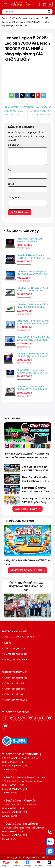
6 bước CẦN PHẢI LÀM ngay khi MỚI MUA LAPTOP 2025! (16, 111)
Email (11, 184)
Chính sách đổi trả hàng (16, 678)
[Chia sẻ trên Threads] (33, 95)
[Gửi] (49, 12)
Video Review (20, 18)
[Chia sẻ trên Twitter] (27, 95)
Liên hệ (8, 643)
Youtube (38, 864)
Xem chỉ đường (10, 769)
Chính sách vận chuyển (16, 700)
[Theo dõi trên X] (24, 718)
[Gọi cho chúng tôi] (43, 718)
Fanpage (27, 864)
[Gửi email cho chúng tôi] (37, 718)
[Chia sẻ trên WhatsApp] (12, 95)
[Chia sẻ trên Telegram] (43, 95)
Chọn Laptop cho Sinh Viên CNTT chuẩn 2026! (36, 469)
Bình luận (14, 145)
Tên (10, 170)
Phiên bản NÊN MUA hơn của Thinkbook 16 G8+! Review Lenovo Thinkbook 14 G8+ (35, 479)
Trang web (13, 197)
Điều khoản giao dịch (15, 648)
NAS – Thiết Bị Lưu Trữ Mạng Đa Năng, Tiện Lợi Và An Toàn (39, 111)
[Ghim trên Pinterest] (38, 95)
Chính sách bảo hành (14, 683)
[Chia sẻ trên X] (22, 95)
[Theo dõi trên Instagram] (12, 718)
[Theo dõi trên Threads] (31, 718)
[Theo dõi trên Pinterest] (49, 718)
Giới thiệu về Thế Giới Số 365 (19, 637)
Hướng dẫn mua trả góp (16, 654)
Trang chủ (7, 18)
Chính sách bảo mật (14, 694)
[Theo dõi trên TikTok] (18, 718)
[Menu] (50, 4)
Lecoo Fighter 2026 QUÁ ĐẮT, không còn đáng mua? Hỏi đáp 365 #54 (36, 501)
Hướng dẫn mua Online (16, 659)
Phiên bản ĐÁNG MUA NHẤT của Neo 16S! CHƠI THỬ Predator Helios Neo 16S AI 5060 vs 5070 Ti (27, 456)
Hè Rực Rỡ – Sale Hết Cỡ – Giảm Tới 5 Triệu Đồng (27, 562)
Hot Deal (16, 864)
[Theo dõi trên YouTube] (5, 726)
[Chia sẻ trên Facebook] (17, 95)
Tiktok (49, 864)
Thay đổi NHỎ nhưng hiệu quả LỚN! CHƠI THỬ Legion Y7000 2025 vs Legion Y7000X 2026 (37, 490)
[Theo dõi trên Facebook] (5, 718)
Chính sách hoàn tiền (15, 689)
